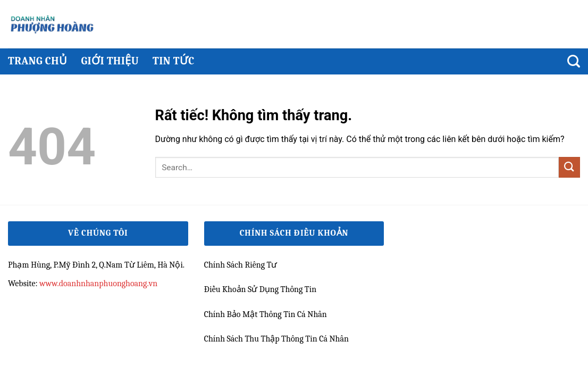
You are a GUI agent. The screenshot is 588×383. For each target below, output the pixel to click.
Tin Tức (174, 61)
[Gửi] (569, 167)
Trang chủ (37, 61)
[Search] (574, 61)
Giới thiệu (110, 61)
